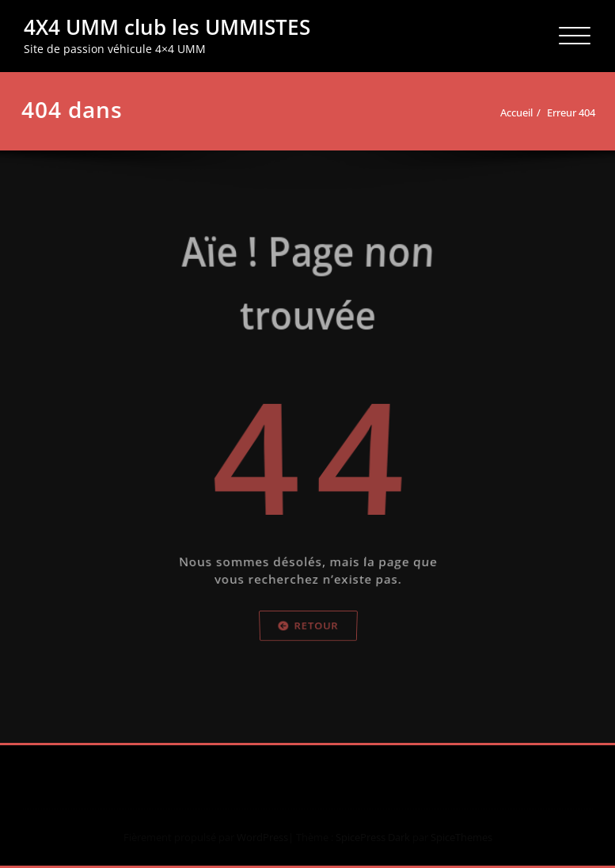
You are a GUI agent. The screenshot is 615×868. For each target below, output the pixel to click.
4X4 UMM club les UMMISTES (167, 27)
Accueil (517, 112)
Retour (308, 651)
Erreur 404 (572, 112)
